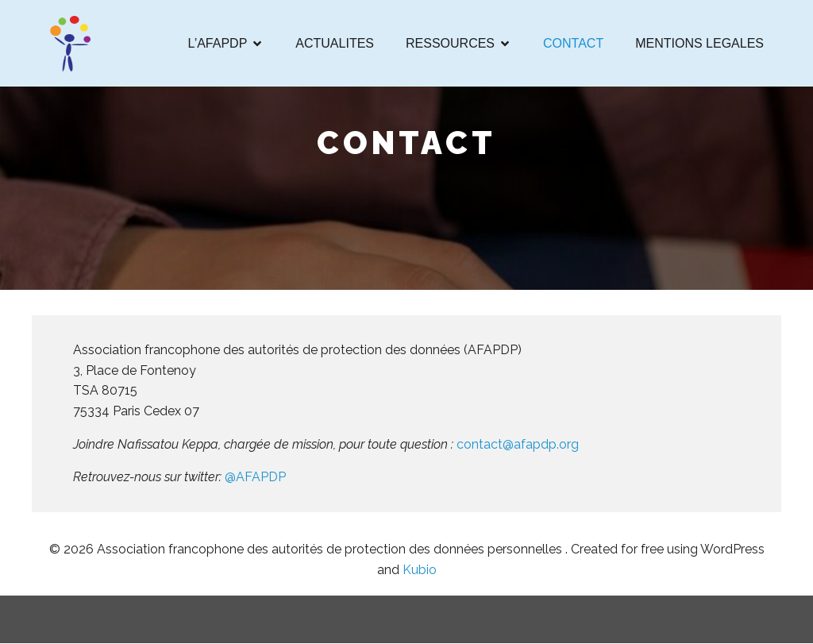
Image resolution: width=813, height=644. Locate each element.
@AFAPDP (257, 478)
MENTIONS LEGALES (699, 43)
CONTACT (573, 43)
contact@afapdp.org (518, 444)
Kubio (420, 571)
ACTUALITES (335, 43)
